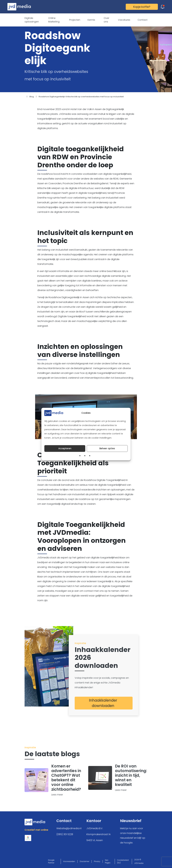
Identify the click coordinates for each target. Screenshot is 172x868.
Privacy (97, 861)
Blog (32, 97)
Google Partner (51, 861)
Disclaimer (85, 861)
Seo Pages (108, 861)
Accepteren (65, 448)
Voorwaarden (69, 861)
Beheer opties (107, 448)
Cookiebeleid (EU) (123, 861)
